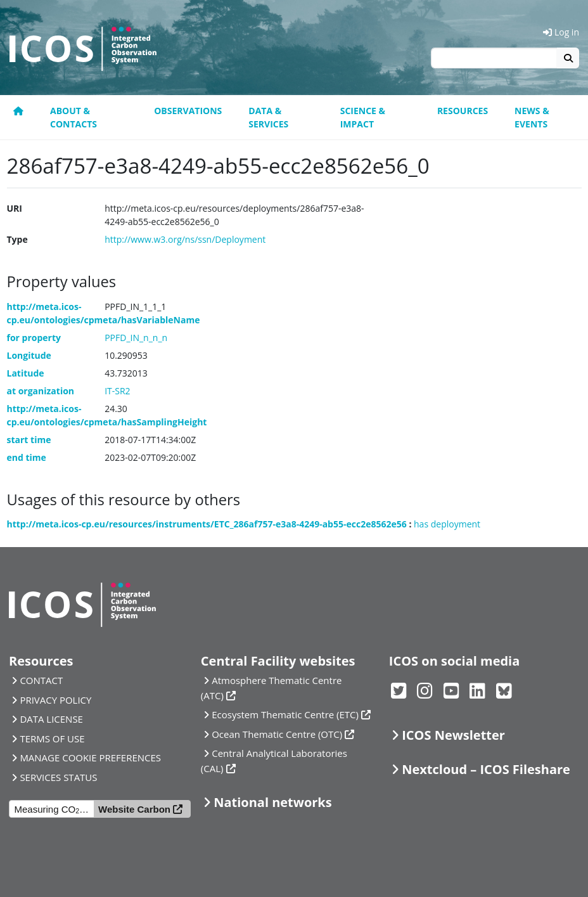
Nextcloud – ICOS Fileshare (486, 769)
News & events (532, 117)
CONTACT (41, 680)
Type (17, 239)
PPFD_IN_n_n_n (136, 338)
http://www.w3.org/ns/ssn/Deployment (185, 239)
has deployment (447, 524)
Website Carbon (134, 809)
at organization (41, 391)
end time (27, 457)
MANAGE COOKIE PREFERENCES (90, 758)
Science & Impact (363, 117)
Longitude (29, 355)
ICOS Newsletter (453, 735)
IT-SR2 (117, 391)
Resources (463, 111)
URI (15, 208)
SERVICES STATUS (58, 777)
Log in (561, 32)
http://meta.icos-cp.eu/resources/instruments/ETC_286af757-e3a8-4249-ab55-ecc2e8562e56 (207, 524)
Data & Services (268, 117)
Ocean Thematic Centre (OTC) (277, 734)
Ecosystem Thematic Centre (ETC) (285, 714)
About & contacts (73, 117)
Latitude (26, 373)
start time (29, 440)
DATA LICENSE (51, 719)
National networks (272, 802)
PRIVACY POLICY (55, 700)
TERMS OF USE (52, 739)
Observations (188, 111)
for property (34, 338)
